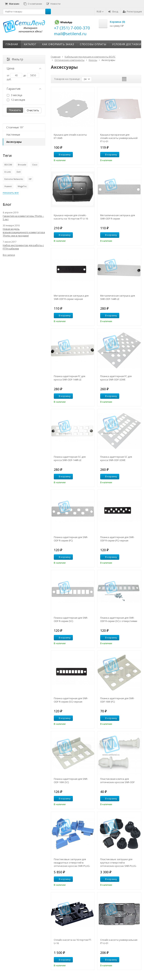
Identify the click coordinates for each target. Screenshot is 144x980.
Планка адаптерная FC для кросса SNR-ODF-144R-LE (70, 378)
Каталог (30, 44)
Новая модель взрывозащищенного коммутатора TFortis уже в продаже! (24, 232)
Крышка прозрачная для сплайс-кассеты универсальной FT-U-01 (119, 138)
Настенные (13, 135)
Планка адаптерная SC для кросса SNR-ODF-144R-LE (70, 458)
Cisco (35, 165)
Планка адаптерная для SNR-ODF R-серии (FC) (71, 539)
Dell (19, 172)
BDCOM (8, 165)
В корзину (63, 154)
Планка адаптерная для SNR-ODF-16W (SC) (71, 781)
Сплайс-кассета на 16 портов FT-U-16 (73, 941)
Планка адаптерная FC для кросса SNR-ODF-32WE (116, 378)
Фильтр (15, 59)
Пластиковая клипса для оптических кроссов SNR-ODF (117, 781)
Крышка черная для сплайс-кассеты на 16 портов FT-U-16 (71, 217)
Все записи (9, 255)
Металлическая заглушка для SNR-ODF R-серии (118, 217)
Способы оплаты (93, 44)
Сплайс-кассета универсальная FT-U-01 (119, 941)
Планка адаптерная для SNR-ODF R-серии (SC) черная (71, 700)
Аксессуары (14, 142)
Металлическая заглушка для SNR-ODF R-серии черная (71, 297)
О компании (33, 4)
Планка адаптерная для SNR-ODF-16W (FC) (117, 700)
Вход (113, 11)
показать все (11, 193)
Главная (12, 44)
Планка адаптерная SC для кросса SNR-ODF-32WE (116, 458)
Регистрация (132, 11)
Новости (53, 4)
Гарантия (24, 89)
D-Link (8, 172)
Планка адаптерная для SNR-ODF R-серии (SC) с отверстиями (119, 619)
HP (30, 179)
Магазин (12, 4)
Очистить (33, 110)
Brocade (22, 165)
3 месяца (15, 95)
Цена (24, 68)
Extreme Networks (14, 179)
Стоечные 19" (15, 127)
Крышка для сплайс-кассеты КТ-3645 (70, 136)
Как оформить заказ (58, 44)
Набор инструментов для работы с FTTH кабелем (23, 247)
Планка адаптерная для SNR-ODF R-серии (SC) (71, 619)
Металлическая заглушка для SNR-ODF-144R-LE (118, 297)
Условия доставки (127, 44)
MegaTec (22, 186)
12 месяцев (16, 100)
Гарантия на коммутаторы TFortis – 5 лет (23, 218)
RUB (100, 11)
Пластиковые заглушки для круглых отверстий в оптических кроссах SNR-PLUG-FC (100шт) (118, 863)
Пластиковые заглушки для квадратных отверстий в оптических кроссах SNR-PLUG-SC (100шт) (72, 863)
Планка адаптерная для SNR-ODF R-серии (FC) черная (117, 539)
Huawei (8, 186)
